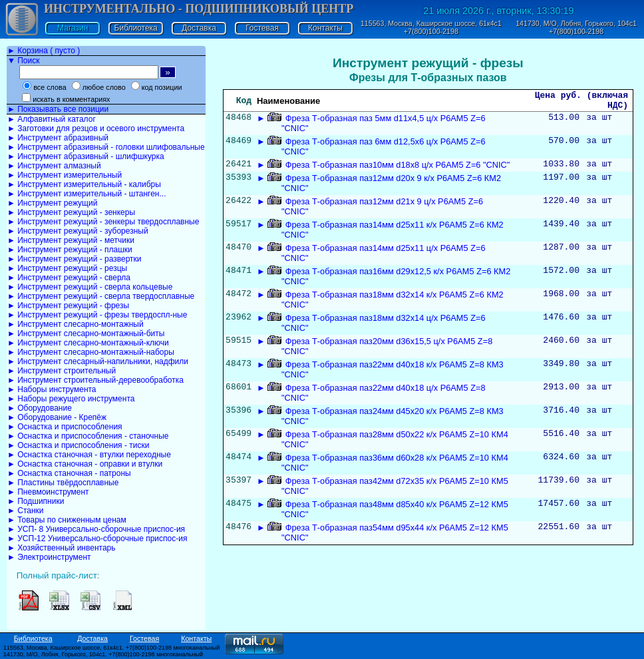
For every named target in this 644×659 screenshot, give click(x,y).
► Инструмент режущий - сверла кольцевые (90, 287)
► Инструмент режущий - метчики (71, 240)
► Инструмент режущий (52, 203)
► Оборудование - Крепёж (57, 417)
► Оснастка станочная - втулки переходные (89, 455)
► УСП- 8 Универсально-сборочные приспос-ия (96, 529)
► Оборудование (40, 408)
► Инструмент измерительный (65, 175)
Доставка (199, 28)
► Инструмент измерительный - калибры (84, 184)
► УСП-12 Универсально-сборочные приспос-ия (97, 539)
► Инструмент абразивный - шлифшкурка (86, 156)
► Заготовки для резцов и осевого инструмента (96, 128)
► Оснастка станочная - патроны (69, 473)
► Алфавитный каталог (52, 119)
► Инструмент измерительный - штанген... (86, 194)
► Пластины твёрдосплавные (63, 483)
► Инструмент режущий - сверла (69, 278)
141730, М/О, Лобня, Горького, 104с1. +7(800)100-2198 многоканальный (103, 654)
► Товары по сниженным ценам (67, 520)
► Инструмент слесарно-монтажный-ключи (88, 343)
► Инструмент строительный (62, 371)
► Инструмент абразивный (58, 138)
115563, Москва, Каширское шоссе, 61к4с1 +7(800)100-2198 (431, 27)
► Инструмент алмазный (54, 166)
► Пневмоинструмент (48, 492)
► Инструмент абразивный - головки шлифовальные (106, 147)
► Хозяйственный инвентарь (61, 548)
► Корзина (44, 51)
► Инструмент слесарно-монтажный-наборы (91, 352)
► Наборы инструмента (52, 389)
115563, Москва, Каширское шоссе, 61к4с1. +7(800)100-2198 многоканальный (112, 648)
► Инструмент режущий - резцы (67, 268)
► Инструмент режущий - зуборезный (78, 231)
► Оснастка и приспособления (65, 427)
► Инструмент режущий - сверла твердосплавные (101, 296)
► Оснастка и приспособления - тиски (78, 445)
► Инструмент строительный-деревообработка (95, 380)
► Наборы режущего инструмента (71, 399)
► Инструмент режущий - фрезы (68, 306)
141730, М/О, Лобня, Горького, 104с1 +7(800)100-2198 (576, 27)
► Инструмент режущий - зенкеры (71, 212)
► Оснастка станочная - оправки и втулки (85, 464)
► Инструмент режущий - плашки (70, 250)
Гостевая (262, 28)
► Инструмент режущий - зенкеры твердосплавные (103, 222)
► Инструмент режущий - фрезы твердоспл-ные (97, 315)
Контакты (325, 28)
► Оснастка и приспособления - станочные (88, 436)
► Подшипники (36, 501)
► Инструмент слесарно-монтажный (76, 324)
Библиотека (136, 28)
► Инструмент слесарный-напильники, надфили (98, 361)
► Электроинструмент (49, 557)
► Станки (26, 511)
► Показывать (58, 109)
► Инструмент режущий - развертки (75, 259)
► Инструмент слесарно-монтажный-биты (86, 333)
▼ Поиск (23, 61)
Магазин (73, 28)
